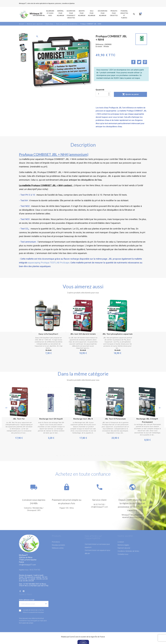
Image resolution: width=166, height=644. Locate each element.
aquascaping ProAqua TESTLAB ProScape (49, 263)
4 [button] (67, 456)
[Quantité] (103, 94)
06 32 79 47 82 (80, 3)
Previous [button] (6, 408)
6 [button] (74, 456)
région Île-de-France (98, 637)
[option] (23, 37)
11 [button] (92, 456)
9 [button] (85, 456)
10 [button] (88, 456)
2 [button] (61, 456)
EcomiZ (72, 637)
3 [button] (64, 456)
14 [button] (102, 456)
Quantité (100, 90)
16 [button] (109, 456)
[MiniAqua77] (34, 14)
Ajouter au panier (130, 94)
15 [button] (105, 456)
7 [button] (78, 456)
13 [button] (99, 456)
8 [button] (81, 456)
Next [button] (160, 408)
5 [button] (71, 456)
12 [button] (95, 456)
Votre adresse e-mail (27, 600)
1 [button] (57, 456)
